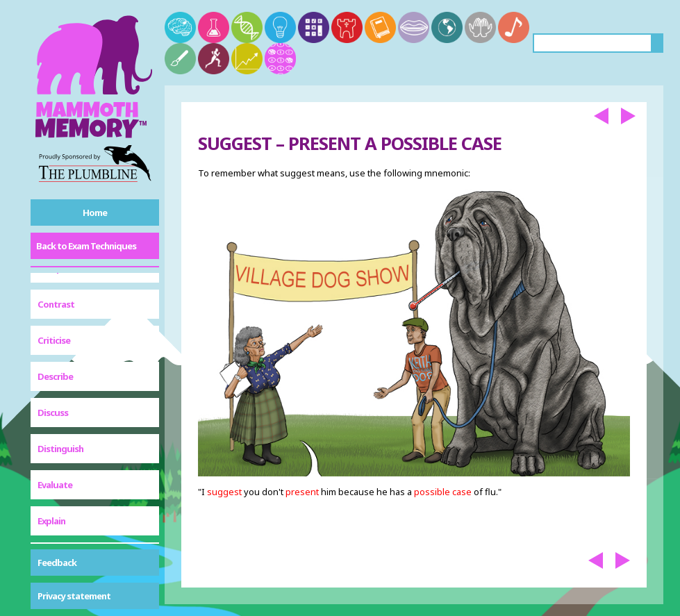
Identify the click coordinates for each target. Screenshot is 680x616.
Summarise (60, 493)
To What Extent (68, 529)
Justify (51, 353)
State (49, 425)
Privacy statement (74, 596)
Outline (53, 389)
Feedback (57, 563)
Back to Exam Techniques (86, 246)
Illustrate (57, 317)
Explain (51, 281)
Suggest (55, 461)
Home (95, 213)
